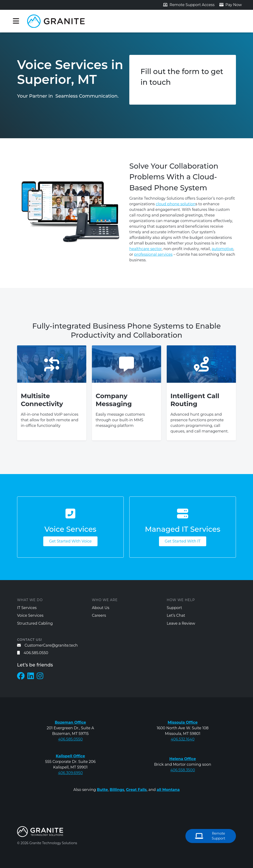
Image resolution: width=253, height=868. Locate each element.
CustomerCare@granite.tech (47, 645)
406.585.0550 (33, 653)
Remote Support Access (189, 5)
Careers (99, 615)
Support (174, 608)
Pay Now (231, 5)
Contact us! (30, 640)
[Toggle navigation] (16, 21)
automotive (222, 249)
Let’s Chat (176, 615)
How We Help (181, 600)
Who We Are (105, 600)
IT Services (27, 608)
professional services (153, 254)
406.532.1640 (183, 739)
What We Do (30, 600)
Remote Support (210, 836)
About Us (101, 608)
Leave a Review (181, 623)
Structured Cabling (35, 623)
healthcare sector (146, 249)
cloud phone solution (176, 204)
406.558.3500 (183, 770)
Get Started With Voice (70, 541)
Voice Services (30, 615)
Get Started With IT (183, 541)
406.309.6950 (70, 773)
